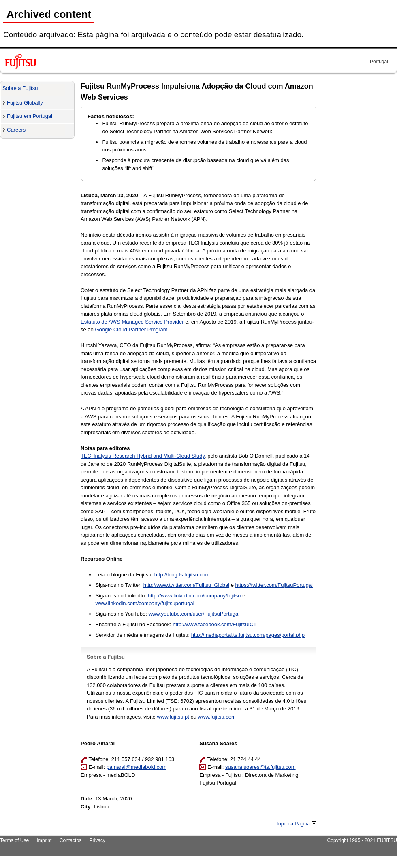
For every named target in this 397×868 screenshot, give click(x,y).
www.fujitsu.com (217, 717)
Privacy (98, 840)
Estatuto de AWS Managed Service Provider (132, 322)
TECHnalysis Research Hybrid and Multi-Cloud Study (143, 456)
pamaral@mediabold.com (137, 767)
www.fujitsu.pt (173, 717)
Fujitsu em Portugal (30, 116)
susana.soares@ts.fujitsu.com (260, 767)
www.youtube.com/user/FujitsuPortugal (194, 614)
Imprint (44, 840)
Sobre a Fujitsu (20, 88)
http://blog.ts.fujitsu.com (182, 575)
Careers (16, 130)
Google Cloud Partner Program (131, 329)
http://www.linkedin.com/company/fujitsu (194, 596)
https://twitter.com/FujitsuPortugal (274, 585)
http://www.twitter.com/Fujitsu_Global (186, 585)
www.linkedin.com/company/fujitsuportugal (145, 603)
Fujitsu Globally (25, 103)
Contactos (70, 840)
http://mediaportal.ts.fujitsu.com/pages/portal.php (248, 635)
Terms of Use (14, 840)
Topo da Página (296, 824)
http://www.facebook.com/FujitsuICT (215, 624)
